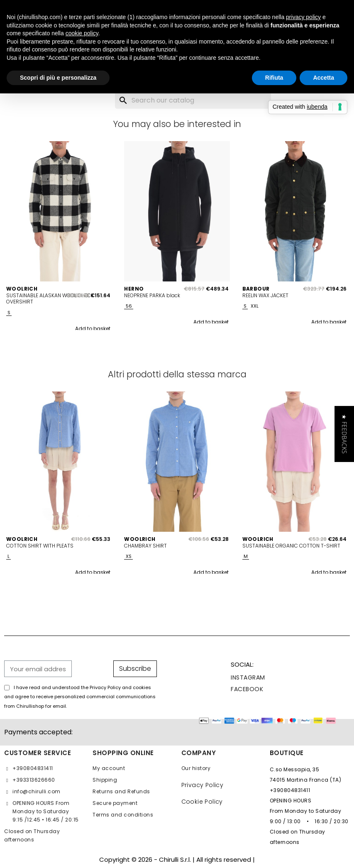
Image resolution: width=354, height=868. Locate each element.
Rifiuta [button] (274, 78)
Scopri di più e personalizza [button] (58, 78)
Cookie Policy (202, 802)
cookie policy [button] (82, 33)
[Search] (193, 100)
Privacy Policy (203, 785)
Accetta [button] (323, 78)
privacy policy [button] (303, 17)
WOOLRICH (22, 289)
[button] (344, 434)
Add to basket (93, 329)
